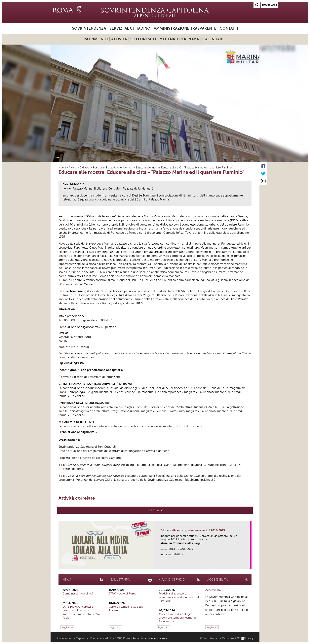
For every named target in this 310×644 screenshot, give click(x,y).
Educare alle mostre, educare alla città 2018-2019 (193, 530)
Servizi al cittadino (130, 28)
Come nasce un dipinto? (78, 594)
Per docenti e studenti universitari (114, 168)
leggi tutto (67, 627)
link (249, 565)
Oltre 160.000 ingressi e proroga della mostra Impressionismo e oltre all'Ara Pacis (81, 612)
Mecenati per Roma (179, 39)
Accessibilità (213, 590)
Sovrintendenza (89, 28)
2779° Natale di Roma (122, 594)
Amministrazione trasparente (185, 28)
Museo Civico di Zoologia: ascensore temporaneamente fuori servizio (178, 618)
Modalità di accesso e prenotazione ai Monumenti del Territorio (179, 597)
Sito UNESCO (143, 39)
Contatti (229, 28)
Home (62, 168)
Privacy (249, 638)
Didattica (85, 168)
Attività (119, 39)
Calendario (214, 39)
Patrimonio (96, 39)
